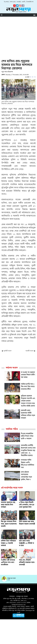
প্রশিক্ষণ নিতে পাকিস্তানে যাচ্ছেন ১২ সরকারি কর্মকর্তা (8, 543)
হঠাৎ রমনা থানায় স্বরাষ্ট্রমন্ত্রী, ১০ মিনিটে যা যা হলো (26, 543)
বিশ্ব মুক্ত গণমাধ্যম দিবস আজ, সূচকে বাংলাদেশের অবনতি (9, 524)
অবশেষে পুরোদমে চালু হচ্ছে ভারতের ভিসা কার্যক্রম (8, 505)
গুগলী (23, 2)
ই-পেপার (6, 2)
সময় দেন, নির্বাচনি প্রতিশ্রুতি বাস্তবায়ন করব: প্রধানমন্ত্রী (27, 563)
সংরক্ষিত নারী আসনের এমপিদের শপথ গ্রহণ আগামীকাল (8, 563)
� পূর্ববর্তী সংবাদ (7, 351)
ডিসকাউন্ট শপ (30, 2)
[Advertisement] (18, 36)
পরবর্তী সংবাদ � (30, 351)
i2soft (18, 613)
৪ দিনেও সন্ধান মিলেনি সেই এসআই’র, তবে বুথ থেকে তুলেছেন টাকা (27, 505)
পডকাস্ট (19, 2)
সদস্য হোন (13, 2)
